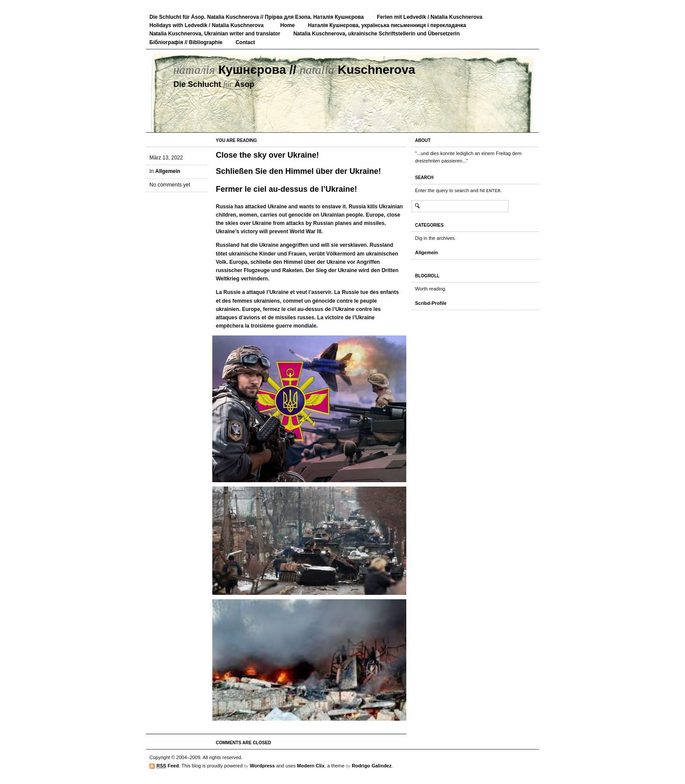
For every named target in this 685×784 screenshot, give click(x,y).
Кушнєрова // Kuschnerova (294, 70)
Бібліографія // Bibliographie (186, 42)
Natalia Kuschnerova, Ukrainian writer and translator (215, 34)
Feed (168, 766)
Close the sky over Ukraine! (267, 155)
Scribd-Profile (431, 303)
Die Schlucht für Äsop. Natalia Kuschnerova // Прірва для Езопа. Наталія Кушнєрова (257, 17)
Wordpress (262, 766)
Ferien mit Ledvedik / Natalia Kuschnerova (430, 17)
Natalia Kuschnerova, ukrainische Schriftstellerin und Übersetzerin (376, 34)
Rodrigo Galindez (372, 766)
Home (287, 25)
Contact (245, 42)
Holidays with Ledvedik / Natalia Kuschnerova (206, 25)
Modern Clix (311, 766)
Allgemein (168, 171)
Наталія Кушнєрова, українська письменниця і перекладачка (387, 25)
